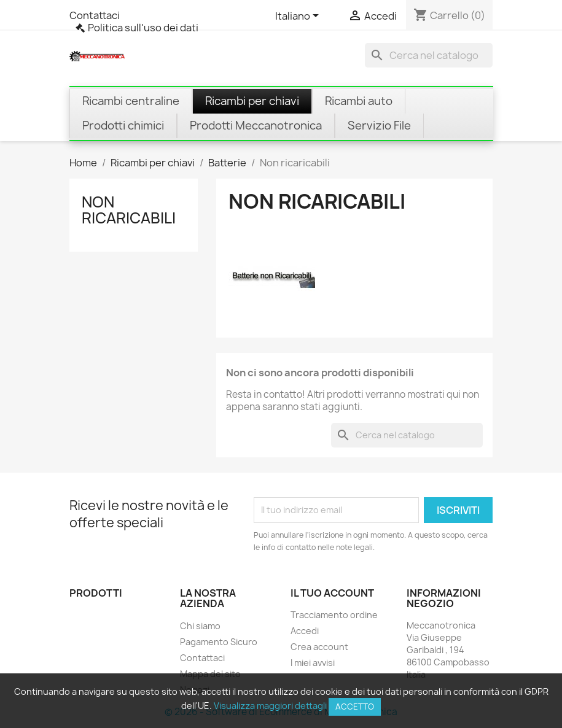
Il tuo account (332, 593)
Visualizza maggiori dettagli (270, 706)
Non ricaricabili (129, 210)
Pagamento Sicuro (219, 642)
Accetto (355, 707)
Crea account (319, 647)
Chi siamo (200, 626)
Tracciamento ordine (334, 615)
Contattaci (95, 15)
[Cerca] (429, 55)
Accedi (305, 631)
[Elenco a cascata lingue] (299, 17)
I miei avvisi (313, 663)
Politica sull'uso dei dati (143, 28)
